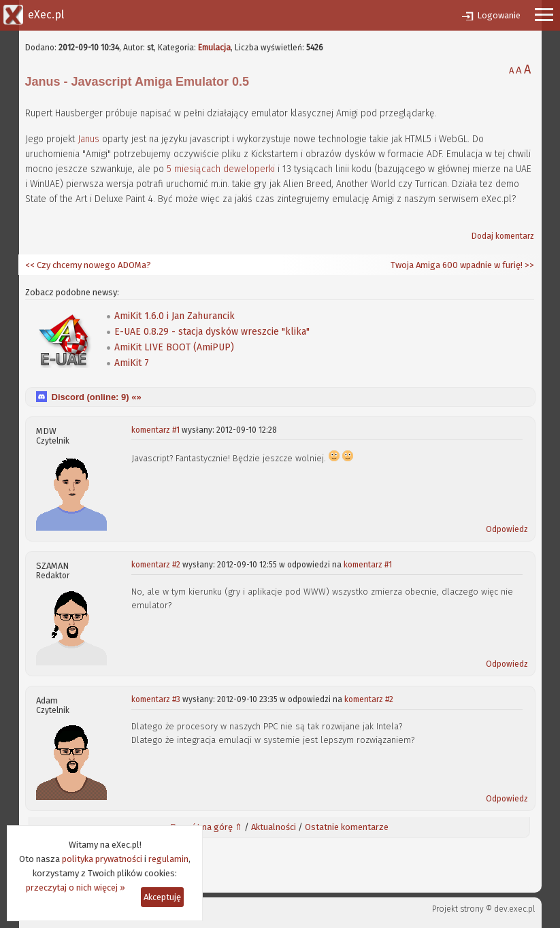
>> (528, 265)
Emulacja (214, 48)
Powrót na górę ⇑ (206, 827)
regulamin (168, 859)
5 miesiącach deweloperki (221, 169)
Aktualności (274, 827)
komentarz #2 (156, 565)
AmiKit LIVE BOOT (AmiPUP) (174, 347)
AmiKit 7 (132, 363)
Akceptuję (162, 897)
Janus (88, 139)
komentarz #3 (156, 699)
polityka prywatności (102, 859)
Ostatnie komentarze (347, 827)
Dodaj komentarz (503, 236)
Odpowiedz (507, 529)
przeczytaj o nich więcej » (76, 888)
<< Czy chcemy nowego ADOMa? (88, 265)
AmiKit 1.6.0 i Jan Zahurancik (175, 316)
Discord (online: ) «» (97, 397)
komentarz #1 (155, 430)
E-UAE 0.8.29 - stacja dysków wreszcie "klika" (212, 332)
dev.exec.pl (514, 909)
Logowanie (499, 15)
